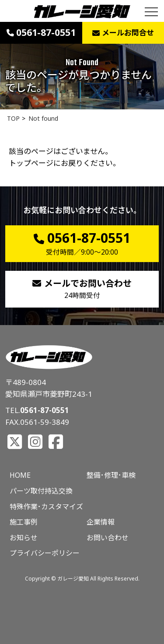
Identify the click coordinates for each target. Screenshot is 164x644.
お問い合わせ (108, 538)
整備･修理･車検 (111, 475)
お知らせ (24, 538)
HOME (20, 475)
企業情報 (101, 522)
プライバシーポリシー (45, 553)
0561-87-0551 (45, 410)
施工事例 (24, 522)
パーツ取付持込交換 (41, 491)
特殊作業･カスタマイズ (46, 507)
